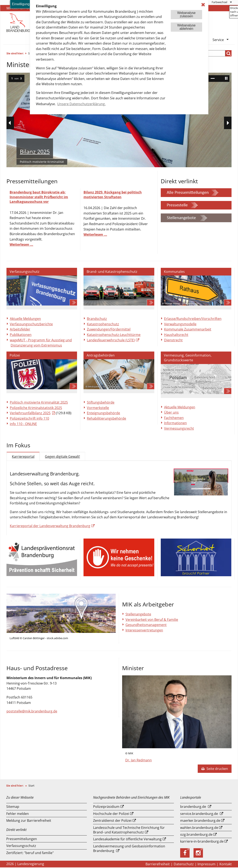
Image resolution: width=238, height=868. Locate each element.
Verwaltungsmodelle (180, 324)
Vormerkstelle (98, 408)
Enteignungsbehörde (103, 413)
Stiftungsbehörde (101, 402)
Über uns (171, 412)
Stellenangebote (138, 615)
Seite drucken (215, 769)
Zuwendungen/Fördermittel (109, 329)
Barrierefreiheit (158, 865)
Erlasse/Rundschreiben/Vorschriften (193, 319)
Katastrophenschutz (103, 324)
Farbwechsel (219, 2)
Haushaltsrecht (176, 335)
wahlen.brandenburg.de (199, 828)
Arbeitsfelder (20, 329)
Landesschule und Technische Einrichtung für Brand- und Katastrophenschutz (129, 831)
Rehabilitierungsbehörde (106, 418)
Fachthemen (174, 418)
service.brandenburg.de (199, 814)
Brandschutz (97, 319)
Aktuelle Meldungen (25, 319)
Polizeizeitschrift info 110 (29, 418)
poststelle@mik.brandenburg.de (32, 712)
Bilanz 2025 (35, 152)
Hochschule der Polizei (111, 814)
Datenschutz (184, 865)
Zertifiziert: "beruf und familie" (30, 853)
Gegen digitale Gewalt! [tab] (62, 456)
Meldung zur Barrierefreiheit (29, 821)
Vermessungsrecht (179, 428)
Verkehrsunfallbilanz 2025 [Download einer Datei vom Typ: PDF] (30, 413)
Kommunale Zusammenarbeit (188, 329)
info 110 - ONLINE (23, 424)
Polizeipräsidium (106, 807)
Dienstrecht (173, 340)
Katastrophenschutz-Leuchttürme (114, 335)
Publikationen (21, 335)
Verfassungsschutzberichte (31, 324)
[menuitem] (222, 2)
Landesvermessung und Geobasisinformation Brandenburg (129, 849)
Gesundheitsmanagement (146, 625)
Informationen (175, 423)
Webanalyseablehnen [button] (186, 27)
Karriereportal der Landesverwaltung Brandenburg (50, 526)
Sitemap (13, 807)
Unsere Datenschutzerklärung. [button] (81, 104)
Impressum (206, 865)
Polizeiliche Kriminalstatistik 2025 (36, 408)
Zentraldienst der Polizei (112, 821)
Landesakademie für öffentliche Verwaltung (127, 840)
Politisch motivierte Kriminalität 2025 (39, 402)
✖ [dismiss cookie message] (203, 5)
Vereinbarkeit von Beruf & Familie (152, 620)
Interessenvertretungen (144, 631)
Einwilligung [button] (21, 4)
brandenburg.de (193, 807)
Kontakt (226, 865)
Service (218, 40)
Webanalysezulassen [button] (186, 14)
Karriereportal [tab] (23, 456)
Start (31, 786)
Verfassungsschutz (21, 846)
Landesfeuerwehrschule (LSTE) (111, 340)
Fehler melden (18, 814)
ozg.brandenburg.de (196, 835)
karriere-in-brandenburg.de (202, 842)
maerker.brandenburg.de (200, 821)
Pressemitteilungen (22, 839)
